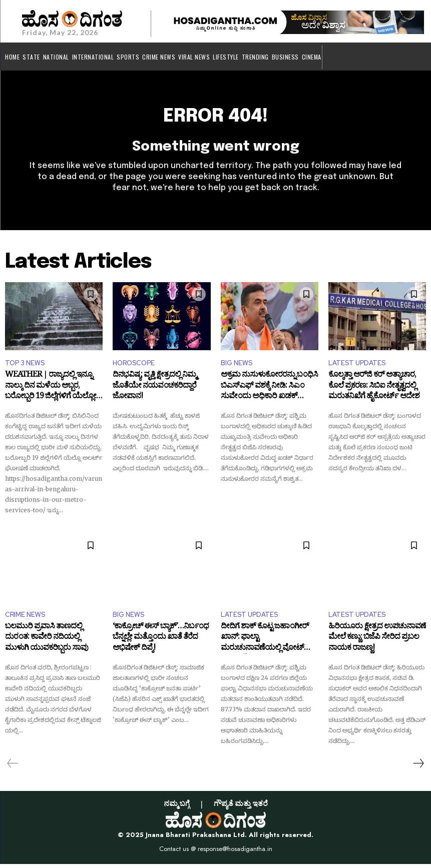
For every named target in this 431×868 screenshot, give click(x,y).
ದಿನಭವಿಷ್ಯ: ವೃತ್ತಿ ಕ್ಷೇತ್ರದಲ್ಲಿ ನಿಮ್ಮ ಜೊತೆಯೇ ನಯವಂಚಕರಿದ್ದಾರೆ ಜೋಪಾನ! (154, 392)
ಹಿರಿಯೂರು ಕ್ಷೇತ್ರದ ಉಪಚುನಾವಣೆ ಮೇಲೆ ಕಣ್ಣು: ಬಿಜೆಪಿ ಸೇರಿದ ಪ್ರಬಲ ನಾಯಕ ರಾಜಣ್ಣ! (377, 644)
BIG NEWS (237, 367)
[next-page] (418, 767)
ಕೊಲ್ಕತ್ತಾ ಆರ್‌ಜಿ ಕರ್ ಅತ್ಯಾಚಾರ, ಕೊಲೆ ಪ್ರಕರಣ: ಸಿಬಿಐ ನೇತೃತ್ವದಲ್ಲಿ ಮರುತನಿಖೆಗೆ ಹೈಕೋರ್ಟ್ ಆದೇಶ (374, 392)
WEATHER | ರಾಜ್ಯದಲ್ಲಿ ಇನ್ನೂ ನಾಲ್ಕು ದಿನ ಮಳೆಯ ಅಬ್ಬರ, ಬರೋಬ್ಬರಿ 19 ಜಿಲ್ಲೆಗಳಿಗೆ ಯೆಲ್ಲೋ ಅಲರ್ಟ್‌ (51, 392)
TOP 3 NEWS (25, 367)
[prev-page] (13, 767)
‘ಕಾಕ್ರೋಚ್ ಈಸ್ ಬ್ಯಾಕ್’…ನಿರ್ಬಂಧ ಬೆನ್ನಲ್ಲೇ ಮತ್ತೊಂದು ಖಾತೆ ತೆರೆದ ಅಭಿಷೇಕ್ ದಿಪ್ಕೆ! (161, 644)
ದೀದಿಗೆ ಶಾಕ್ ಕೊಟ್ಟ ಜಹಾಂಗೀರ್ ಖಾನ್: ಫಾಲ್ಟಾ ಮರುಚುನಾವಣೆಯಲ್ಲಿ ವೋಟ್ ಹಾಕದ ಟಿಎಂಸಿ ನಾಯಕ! (265, 644)
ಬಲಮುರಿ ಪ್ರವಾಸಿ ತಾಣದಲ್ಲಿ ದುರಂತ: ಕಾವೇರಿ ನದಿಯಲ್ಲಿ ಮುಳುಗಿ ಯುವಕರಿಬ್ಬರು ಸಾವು (47, 644)
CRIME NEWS (25, 619)
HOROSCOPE (134, 367)
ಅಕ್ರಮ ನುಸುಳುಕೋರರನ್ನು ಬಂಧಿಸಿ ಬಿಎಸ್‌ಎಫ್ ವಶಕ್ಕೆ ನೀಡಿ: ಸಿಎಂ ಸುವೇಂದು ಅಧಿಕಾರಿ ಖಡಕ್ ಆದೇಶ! (269, 392)
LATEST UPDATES (357, 367)
